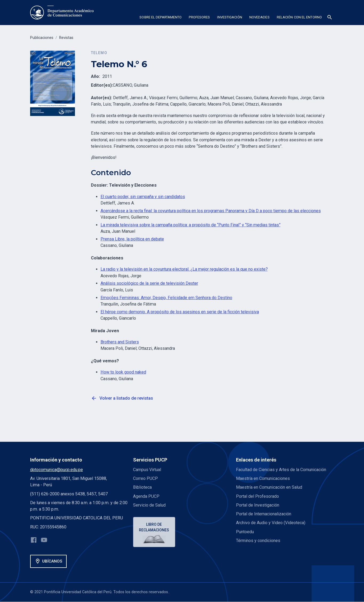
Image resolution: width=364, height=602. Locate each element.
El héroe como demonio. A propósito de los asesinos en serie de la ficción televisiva (180, 312)
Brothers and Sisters (120, 342)
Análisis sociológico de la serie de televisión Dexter (149, 283)
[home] (62, 13)
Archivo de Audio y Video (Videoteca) (271, 523)
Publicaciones (42, 38)
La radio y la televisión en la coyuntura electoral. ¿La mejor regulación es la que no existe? (184, 269)
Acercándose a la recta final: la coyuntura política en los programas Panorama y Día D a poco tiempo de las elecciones (211, 211)
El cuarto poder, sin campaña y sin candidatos (143, 197)
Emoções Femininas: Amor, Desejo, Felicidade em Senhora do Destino (166, 298)
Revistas (67, 38)
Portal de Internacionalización (264, 514)
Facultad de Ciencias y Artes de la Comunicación (281, 470)
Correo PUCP (145, 478)
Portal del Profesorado (257, 496)
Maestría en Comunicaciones (263, 478)
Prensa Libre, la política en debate (132, 239)
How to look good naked (123, 372)
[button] (161, 18)
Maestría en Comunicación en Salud (269, 487)
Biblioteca (142, 487)
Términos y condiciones (258, 541)
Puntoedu (245, 532)
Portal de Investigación (258, 505)
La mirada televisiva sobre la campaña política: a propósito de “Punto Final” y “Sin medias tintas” (191, 225)
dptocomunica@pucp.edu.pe (57, 470)
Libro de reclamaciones (154, 527)
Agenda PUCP (146, 496)
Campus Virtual (147, 470)
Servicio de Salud (149, 505)
